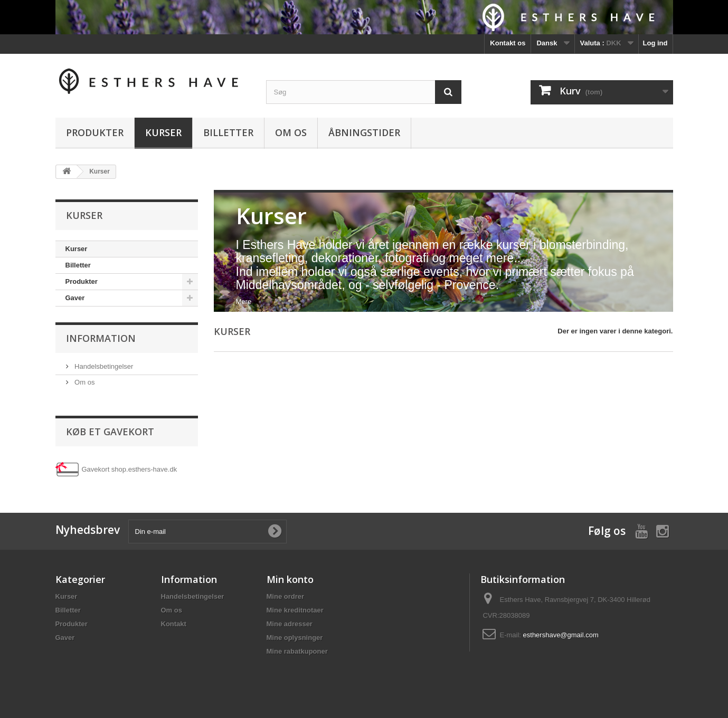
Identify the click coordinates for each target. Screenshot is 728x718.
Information (101, 338)
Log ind (655, 43)
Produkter (95, 132)
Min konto (290, 579)
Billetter (228, 132)
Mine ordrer (286, 596)
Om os (291, 132)
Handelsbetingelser (103, 366)
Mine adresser (290, 624)
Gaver (75, 298)
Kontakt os (508, 43)
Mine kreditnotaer (295, 610)
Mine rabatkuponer (297, 651)
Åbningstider (364, 132)
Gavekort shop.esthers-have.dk (130, 469)
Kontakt (174, 624)
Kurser (163, 132)
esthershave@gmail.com (561, 635)
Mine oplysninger (295, 638)
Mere (244, 301)
